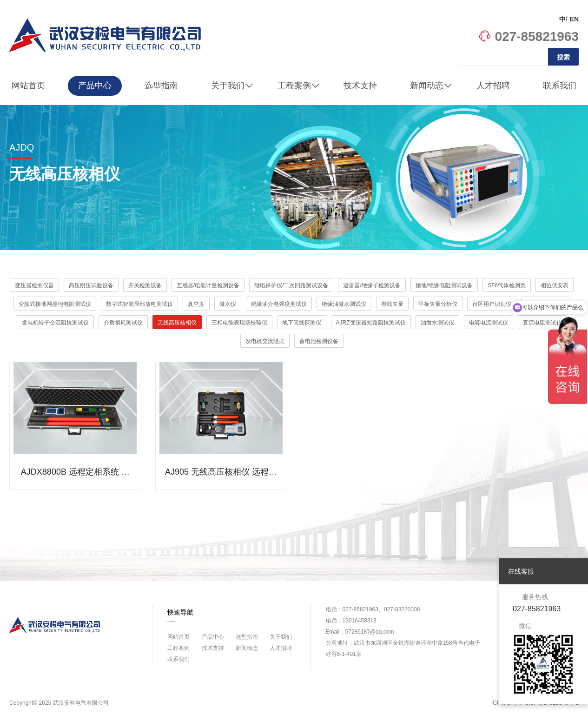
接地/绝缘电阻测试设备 (444, 285)
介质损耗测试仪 (123, 323)
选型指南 (161, 86)
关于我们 (232, 86)
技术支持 (360, 86)
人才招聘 (493, 86)
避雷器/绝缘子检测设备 (372, 285)
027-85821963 (529, 36)
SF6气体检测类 (507, 285)
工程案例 (299, 86)
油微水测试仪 (437, 323)
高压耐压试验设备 (91, 285)
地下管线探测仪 (302, 323)
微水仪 (228, 304)
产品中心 (95, 86)
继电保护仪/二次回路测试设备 (291, 285)
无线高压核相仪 (177, 323)
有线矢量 (392, 304)
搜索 (563, 57)
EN (574, 19)
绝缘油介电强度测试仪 (279, 304)
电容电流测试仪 (489, 323)
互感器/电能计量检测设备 (208, 285)
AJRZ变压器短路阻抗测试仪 (371, 323)
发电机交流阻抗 (265, 341)
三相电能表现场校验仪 (239, 323)
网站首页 (28, 86)
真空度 (196, 304)
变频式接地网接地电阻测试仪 (55, 304)
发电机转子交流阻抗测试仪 (55, 323)
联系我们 (560, 86)
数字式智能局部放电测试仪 (139, 304)
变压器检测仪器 (34, 285)
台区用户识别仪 (492, 304)
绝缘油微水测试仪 (344, 304)
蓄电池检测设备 (319, 341)
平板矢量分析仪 (438, 304)
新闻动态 (431, 86)
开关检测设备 (145, 285)
